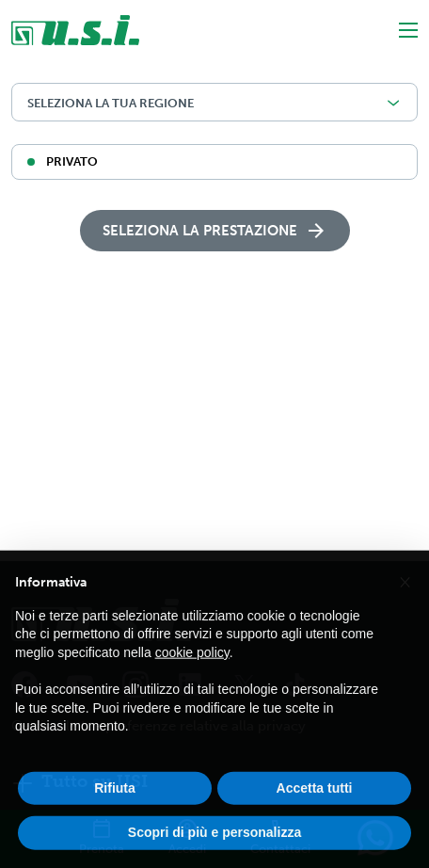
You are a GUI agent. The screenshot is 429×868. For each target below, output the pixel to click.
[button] (405, 601)
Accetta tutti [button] (315, 808)
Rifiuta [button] (115, 808)
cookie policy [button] (192, 672)
